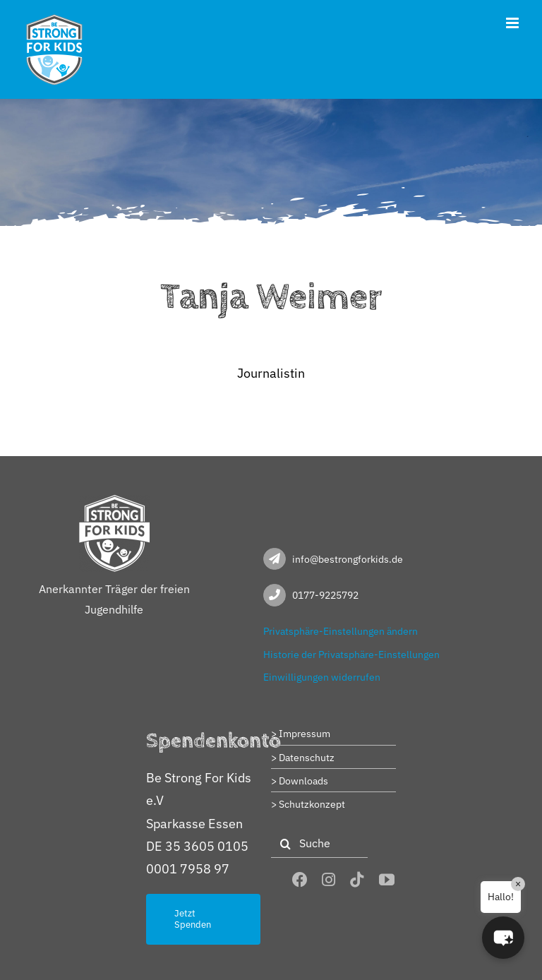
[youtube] (387, 880)
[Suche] (319, 844)
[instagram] (329, 880)
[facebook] (300, 880)
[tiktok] (357, 880)
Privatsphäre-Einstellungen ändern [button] (341, 631)
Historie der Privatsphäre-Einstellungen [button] (351, 655)
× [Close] (518, 884)
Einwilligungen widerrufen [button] (322, 677)
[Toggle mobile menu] (513, 23)
